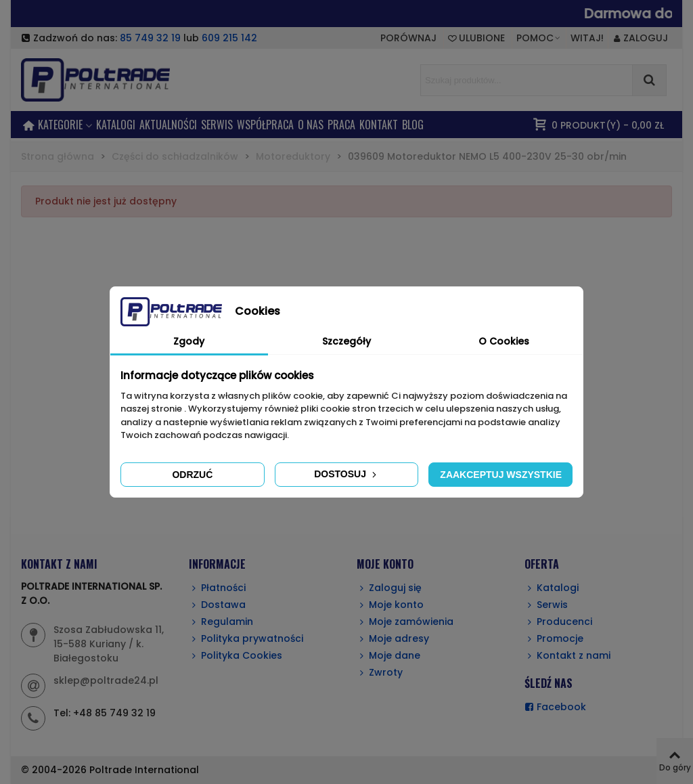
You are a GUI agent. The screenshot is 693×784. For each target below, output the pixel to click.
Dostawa (217, 605)
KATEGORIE (60, 125)
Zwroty (380, 673)
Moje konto (390, 605)
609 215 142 (229, 38)
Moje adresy (393, 639)
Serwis (546, 605)
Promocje (554, 639)
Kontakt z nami (567, 656)
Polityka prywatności (246, 639)
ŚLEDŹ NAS (549, 683)
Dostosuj (346, 474)
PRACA (341, 125)
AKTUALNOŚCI (168, 125)
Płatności (217, 588)
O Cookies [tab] (504, 341)
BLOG (413, 125)
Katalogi (116, 125)
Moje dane (388, 656)
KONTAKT (379, 125)
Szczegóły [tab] (346, 341)
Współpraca (265, 125)
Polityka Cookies (236, 656)
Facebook (555, 707)
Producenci (558, 622)
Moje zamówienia (405, 622)
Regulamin (221, 622)
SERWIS (217, 125)
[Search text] (527, 80)
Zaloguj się (389, 588)
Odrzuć (192, 475)
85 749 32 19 (150, 38)
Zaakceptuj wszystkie (501, 475)
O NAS (311, 125)
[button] (539, 38)
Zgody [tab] (189, 341)
